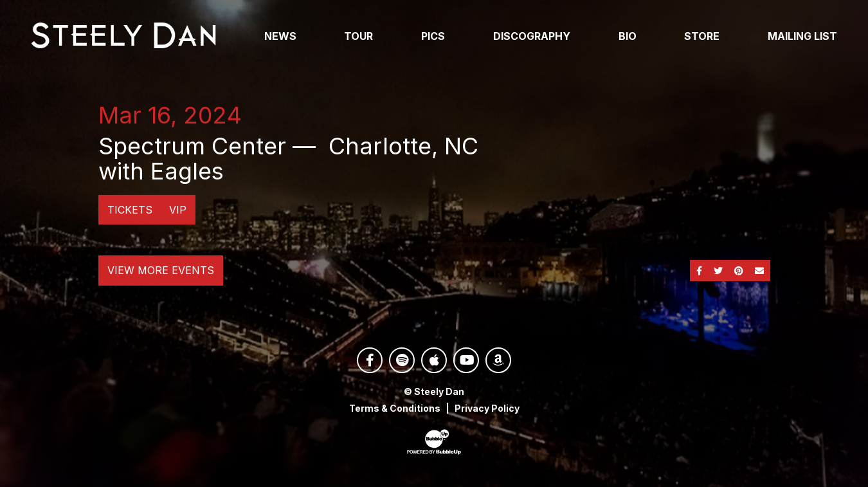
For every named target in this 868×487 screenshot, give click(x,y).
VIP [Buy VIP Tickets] (178, 210)
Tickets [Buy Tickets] (130, 210)
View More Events (161, 270)
